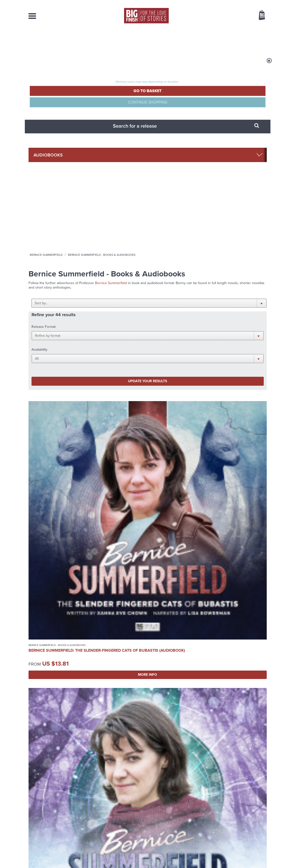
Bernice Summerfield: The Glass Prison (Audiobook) (113, 523)
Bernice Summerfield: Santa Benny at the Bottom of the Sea (175, 407)
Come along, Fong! (215, 689)
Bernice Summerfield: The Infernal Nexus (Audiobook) (175, 523)
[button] (172, 155)
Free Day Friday (88, 689)
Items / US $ (236, 16)
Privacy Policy (39, 654)
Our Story (260, 813)
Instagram (198, 632)
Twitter (184, 632)
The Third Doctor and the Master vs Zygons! (222, 742)
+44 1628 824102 (117, 813)
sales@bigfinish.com (112, 817)
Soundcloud (235, 632)
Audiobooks (77, 111)
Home (57, 111)
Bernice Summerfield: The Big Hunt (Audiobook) (113, 407)
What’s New (136, 40)
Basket (259, 16)
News (167, 40)
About (226, 40)
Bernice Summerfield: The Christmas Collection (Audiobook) (54, 523)
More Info (55, 321)
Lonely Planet (85, 739)
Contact (255, 40)
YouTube (214, 632)
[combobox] (222, 29)
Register (255, 3)
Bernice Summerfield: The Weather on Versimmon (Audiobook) (115, 287)
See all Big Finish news (242, 681)
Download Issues (255, 822)
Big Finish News (52, 680)
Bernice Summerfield (108, 111)
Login (240, 3)
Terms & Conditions (133, 855)
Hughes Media (54, 861)
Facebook (170, 632)
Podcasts (196, 40)
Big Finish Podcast (202, 636)
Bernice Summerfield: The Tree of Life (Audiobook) (51, 407)
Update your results (107, 196)
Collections (96, 40)
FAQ (264, 817)
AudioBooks (55, 40)
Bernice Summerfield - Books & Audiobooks (49, 276)
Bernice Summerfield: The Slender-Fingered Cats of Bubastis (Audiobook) (51, 290)
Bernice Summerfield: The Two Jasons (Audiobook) (175, 287)
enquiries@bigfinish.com (157, 817)
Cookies (113, 855)
